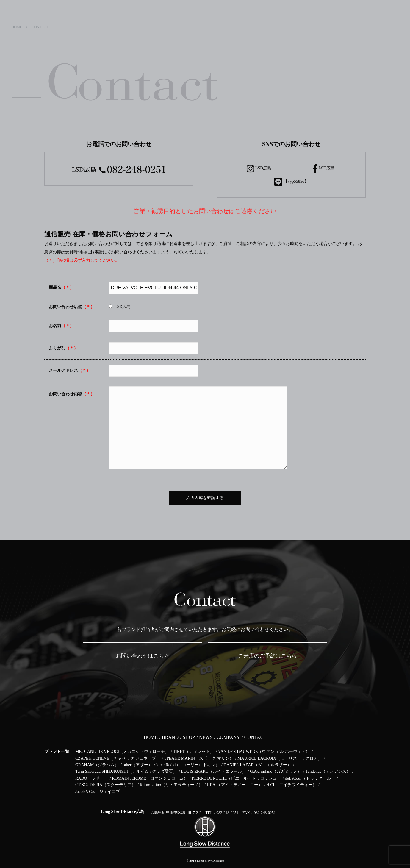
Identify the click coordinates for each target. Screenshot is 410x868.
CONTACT (255, 737)
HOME (151, 737)
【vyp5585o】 (291, 182)
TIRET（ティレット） (194, 751)
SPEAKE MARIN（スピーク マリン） (199, 758)
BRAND (170, 737)
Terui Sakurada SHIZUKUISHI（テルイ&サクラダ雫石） (126, 771)
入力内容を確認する (205, 498)
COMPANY (228, 737)
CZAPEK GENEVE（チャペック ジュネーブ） (118, 758)
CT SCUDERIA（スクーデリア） (105, 785)
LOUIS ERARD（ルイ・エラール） (213, 771)
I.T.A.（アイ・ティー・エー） (235, 785)
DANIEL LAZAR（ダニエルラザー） (257, 765)
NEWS (206, 737)
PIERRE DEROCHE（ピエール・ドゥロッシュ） (236, 778)
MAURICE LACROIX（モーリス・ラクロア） (280, 758)
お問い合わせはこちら (143, 656)
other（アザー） (138, 765)
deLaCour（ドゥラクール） (310, 778)
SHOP (189, 737)
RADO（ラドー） (92, 778)
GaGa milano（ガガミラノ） (276, 771)
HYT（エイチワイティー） (291, 785)
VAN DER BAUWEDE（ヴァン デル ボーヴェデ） (264, 751)
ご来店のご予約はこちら (267, 656)
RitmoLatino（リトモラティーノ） (171, 785)
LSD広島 (259, 169)
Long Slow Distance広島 (123, 812)
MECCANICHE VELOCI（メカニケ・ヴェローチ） (122, 751)
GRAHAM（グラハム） (97, 765)
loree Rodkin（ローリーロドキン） (188, 765)
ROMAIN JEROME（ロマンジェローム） (150, 778)
